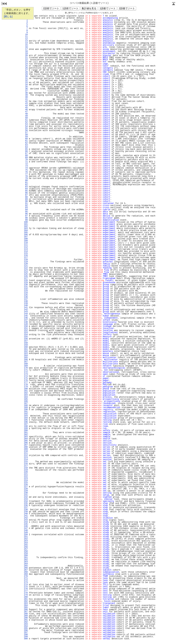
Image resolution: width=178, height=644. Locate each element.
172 (26, 372)
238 (26, 510)
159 (26, 345)
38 (26, 93)
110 (26, 243)
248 (26, 530)
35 (26, 87)
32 (26, 81)
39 (26, 95)
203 (26, 437)
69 (26, 158)
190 (26, 410)
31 (26, 78)
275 (26, 587)
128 (26, 281)
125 (26, 274)
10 (26, 35)
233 (26, 499)
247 (26, 528)
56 (26, 131)
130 (26, 285)
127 (26, 278)
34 (26, 85)
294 (26, 626)
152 (26, 331)
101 (26, 224)
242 (26, 518)
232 (26, 497)
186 (26, 401)
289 (26, 616)
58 (26, 135)
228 (26, 489)
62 (26, 143)
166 (26, 360)
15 (26, 45)
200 (26, 430)
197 (26, 424)
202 (26, 435)
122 (26, 268)
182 (26, 393)
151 (26, 328)
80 (26, 181)
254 (26, 543)
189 (26, 408)
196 (26, 422)
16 (26, 47)
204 (26, 439)
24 (26, 64)
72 (26, 164)
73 (26, 166)
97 (26, 216)
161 (26, 349)
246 (26, 526)
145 (26, 316)
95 (26, 212)
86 (26, 193)
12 (26, 39)
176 (26, 380)
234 (26, 501)
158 (26, 343)
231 (26, 495)
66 (26, 151)
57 (26, 133)
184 (26, 397)
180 (26, 389)
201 (26, 433)
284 (26, 605)
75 (26, 170)
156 (26, 339)
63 (26, 145)
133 (26, 291)
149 (26, 324)
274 (26, 585)
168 (26, 364)
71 (26, 162)
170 (26, 368)
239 (26, 512)
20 (26, 56)
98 (26, 218)
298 (26, 635)
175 (26, 378)
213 (26, 458)
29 (26, 74)
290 (26, 618)
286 (26, 610)
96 (26, 214)
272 (26, 580)
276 (26, 589)
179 (26, 387)
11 (26, 37)
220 (26, 472)
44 (26, 106)
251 (26, 537)
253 (26, 541)
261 (26, 558)
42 (26, 101)
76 (26, 172)
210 (26, 451)
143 (26, 312)
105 (26, 233)
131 (26, 287)
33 (26, 83)
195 (26, 420)
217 (26, 466)
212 (26, 455)
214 (26, 460)
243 (26, 520)
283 (26, 603)
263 (26, 562)
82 (26, 185)
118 (26, 260)
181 (26, 391)
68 (26, 156)
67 (26, 153)
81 (26, 183)
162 (26, 351)
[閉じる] (8, 16)
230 (26, 493)
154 (26, 335)
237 (26, 508)
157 (26, 341)
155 (26, 337)
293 (26, 624)
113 (26, 249)
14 (26, 43)
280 (26, 597)
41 (26, 99)
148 (26, 322)
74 (26, 168)
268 (26, 572)
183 (26, 395)
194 (26, 418)
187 (26, 403)
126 (26, 276)
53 (26, 124)
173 (26, 374)
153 (26, 333)
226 (26, 485)
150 (26, 326)
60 (26, 139)
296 (26, 630)
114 (26, 251)
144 (26, 314)
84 (26, 189)
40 (26, 97)
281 (26, 599)
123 (26, 270)
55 (26, 128)
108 (26, 239)
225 (26, 483)
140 (26, 306)
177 (26, 383)
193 (26, 416)
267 (26, 570)
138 (26, 301)
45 (26, 108)
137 (26, 299)
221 (26, 474)
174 (26, 376)
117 (26, 258)
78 (26, 176)
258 (26, 551)
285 (26, 608)
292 (26, 622)
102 (26, 226)
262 (26, 560)
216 (26, 464)
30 (26, 76)
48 (26, 114)
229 (26, 491)
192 (26, 414)
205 (26, 441)
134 (26, 293)
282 (26, 601)
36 (26, 89)
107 (26, 237)
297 (26, 633)
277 (26, 591)
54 (26, 126)
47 (26, 112)
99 (26, 220)
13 (26, 41)
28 (26, 72)
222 (26, 476)
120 (26, 264)
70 (26, 160)
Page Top (174, 4)
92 (26, 206)
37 (26, 91)
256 (26, 547)
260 (26, 555)
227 (26, 487)
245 (26, 524)
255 (26, 545)
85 (26, 191)
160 (26, 347)
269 (26, 574)
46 (26, 110)
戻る (4, 4)
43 (26, 103)
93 (26, 208)
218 (26, 468)
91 (26, 203)
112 (26, 247)
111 (26, 245)
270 (26, 576)
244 (26, 522)
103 (26, 228)
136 (26, 297)
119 (26, 262)
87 (26, 195)
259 (26, 553)
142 (26, 310)
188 (26, 405)
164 (26, 356)
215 (26, 462)
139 (26, 303)
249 (26, 533)
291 (26, 620)
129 (26, 283)
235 (26, 503)
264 (26, 564)
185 (26, 399)
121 (26, 266)
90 (26, 201)
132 (26, 289)
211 (26, 453)
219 (26, 470)
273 (26, 583)
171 (26, 370)
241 (26, 516)
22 (26, 60)
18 (26, 51)
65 (26, 149)
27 (26, 70)
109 (26, 241)
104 (26, 231)
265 (26, 566)
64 (26, 147)
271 (26, 578)
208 (26, 447)
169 (26, 366)
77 (26, 174)
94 (26, 210)
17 (26, 49)
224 (26, 480)
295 (26, 628)
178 (26, 385)
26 (26, 68)
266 (26, 568)
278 (26, 593)
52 (26, 122)
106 (26, 235)
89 (26, 199)
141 (26, 308)
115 (26, 253)
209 (26, 449)
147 (26, 320)
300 (26, 639)
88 (26, 197)
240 (26, 514)
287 (26, 612)
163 (26, 353)
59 (26, 137)
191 (26, 412)
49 (26, 116)
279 (26, 595)
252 (26, 539)
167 (26, 362)
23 (26, 62)
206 (26, 443)
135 (26, 295)
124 (26, 272)
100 (26, 222)
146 (26, 318)
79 (26, 178)
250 (26, 535)
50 (26, 118)
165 (26, 358)
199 (26, 428)
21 (26, 58)
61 (26, 141)
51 (26, 120)
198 (26, 426)
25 (26, 66)
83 (26, 187)
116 (26, 256)
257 (26, 549)
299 (26, 637)
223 (26, 478)
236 (26, 505)
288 (26, 614)
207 (26, 445)
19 (26, 53)
